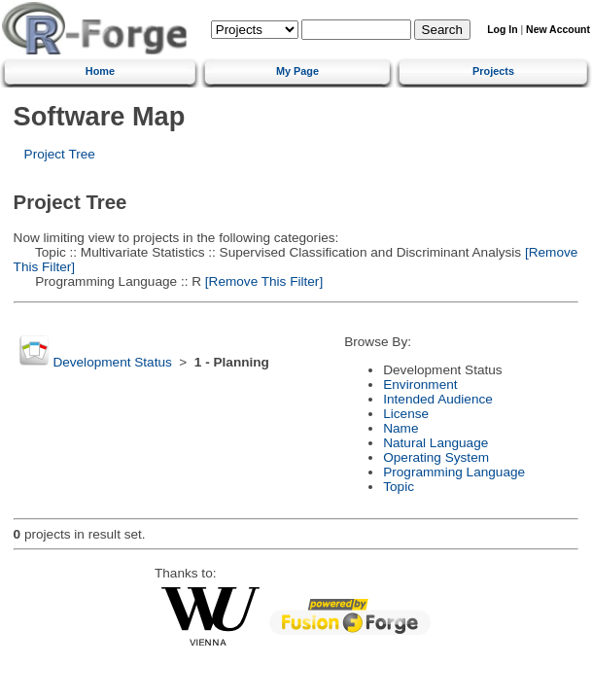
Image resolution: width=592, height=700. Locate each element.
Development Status (112, 362)
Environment (420, 385)
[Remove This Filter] (262, 281)
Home (100, 71)
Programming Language (454, 472)
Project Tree (60, 154)
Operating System (436, 457)
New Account (558, 30)
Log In (502, 30)
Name (400, 428)
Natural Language (435, 443)
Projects (493, 71)
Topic (399, 487)
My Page (297, 71)
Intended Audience (438, 399)
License (406, 414)
